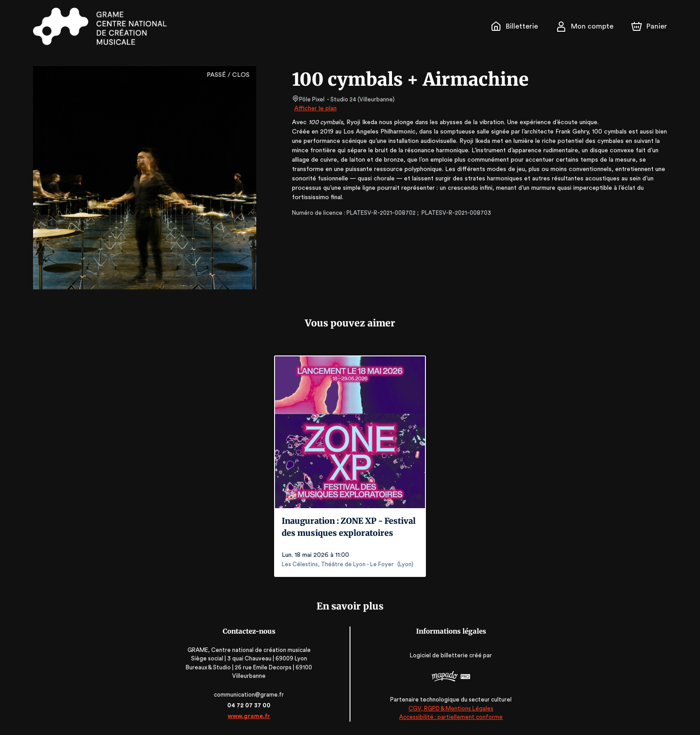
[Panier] (649, 26)
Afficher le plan (315, 109)
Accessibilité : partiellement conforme (451, 717)
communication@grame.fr (249, 695)
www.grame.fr (249, 716)
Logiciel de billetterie (439, 655)
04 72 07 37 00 (249, 705)
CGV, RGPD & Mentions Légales (451, 708)
